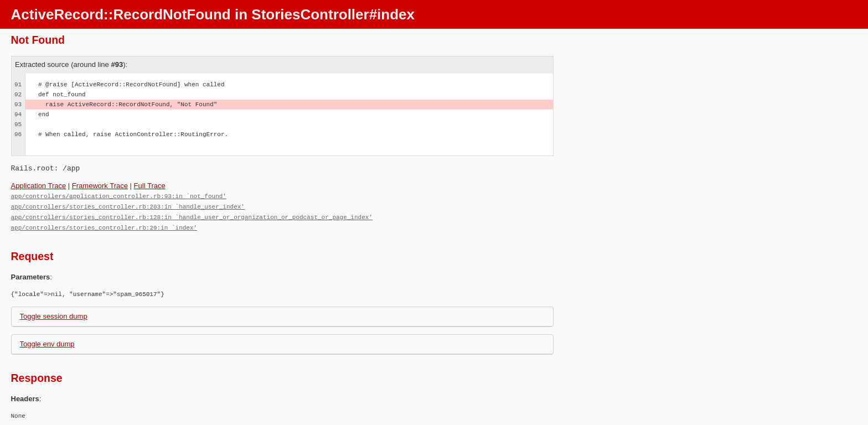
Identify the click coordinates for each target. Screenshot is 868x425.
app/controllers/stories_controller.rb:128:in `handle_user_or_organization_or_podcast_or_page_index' (192, 216)
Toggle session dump (54, 314)
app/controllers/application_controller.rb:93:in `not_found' (119, 196)
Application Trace (39, 186)
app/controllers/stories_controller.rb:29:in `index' (104, 226)
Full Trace (150, 186)
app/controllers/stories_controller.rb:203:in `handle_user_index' (128, 206)
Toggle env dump (47, 342)
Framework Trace (100, 186)
